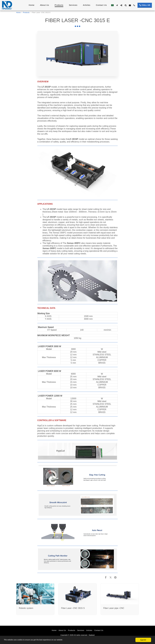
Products (26, 12)
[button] (117, 5)
